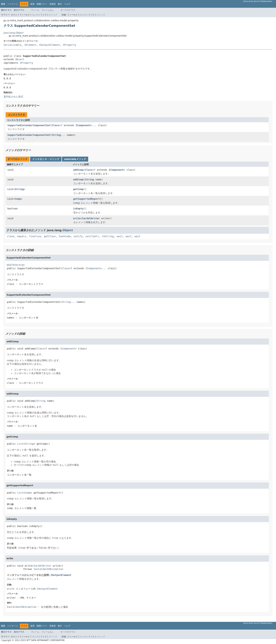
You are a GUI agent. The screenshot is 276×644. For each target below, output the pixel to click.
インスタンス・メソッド (46, 159)
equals (22, 236)
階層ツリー (42, 4)
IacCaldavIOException (48, 569)
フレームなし (48, 10)
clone (11, 236)
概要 (3, 4)
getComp (78, 189)
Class (56, 125)
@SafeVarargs (16, 265)
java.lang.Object (14, 33)
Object (20, 59)
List (10, 189)
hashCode (65, 236)
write (77, 218)
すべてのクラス (68, 10)
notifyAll (92, 236)
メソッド (53, 15)
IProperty (70, 45)
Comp (18, 199)
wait (120, 236)
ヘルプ (67, 4)
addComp (78, 170)
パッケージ (13, 4)
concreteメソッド (75, 159)
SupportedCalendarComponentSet (29, 125)
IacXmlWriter (91, 218)
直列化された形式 (13, 97)
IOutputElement (49, 45)
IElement (30, 45)
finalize (35, 236)
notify (78, 236)
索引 (60, 4)
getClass (50, 236)
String (56, 135)
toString (108, 236)
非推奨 (52, 4)
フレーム (35, 10)
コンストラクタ (39, 15)
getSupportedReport (87, 199)
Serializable (12, 45)
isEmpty (78, 209)
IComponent (83, 125)
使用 (32, 4)
